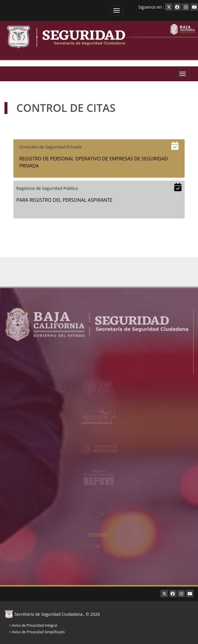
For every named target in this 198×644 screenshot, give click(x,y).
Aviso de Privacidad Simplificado (37, 632)
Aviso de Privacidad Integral (33, 625)
